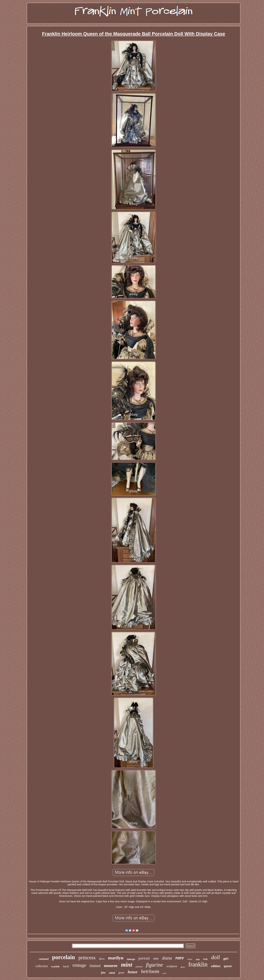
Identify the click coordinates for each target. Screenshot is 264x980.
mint (127, 965)
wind (112, 973)
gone (121, 973)
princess (87, 957)
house (133, 972)
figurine (154, 965)
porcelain (63, 957)
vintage (79, 965)
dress (183, 967)
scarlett (55, 966)
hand (66, 967)
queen (228, 966)
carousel (44, 959)
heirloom (150, 971)
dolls (198, 960)
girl (226, 959)
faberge (131, 959)
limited (95, 966)
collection (42, 966)
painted (139, 967)
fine (103, 973)
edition (216, 966)
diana (167, 958)
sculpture (172, 966)
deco (102, 959)
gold (164, 973)
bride (205, 959)
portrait (144, 958)
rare (180, 958)
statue (190, 959)
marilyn (116, 958)
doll (215, 957)
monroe (111, 966)
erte (156, 958)
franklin (198, 964)
